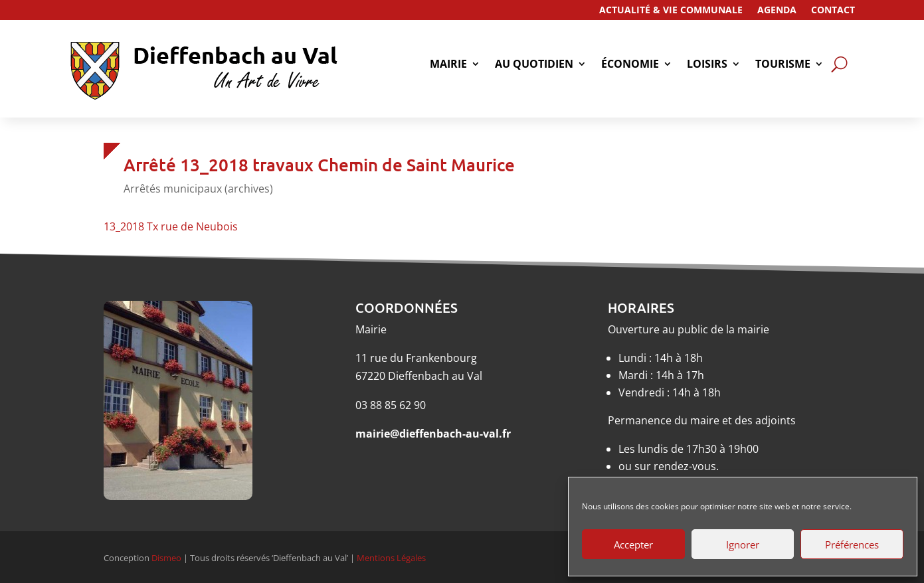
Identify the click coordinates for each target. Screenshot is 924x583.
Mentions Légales (391, 558)
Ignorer (743, 544)
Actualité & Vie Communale (671, 11)
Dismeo (166, 558)
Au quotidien (534, 65)
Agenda (777, 11)
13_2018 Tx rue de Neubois (171, 226)
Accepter (633, 544)
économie (630, 65)
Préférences (852, 544)
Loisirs (707, 65)
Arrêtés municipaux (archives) (198, 189)
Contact (833, 11)
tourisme (783, 65)
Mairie (448, 65)
